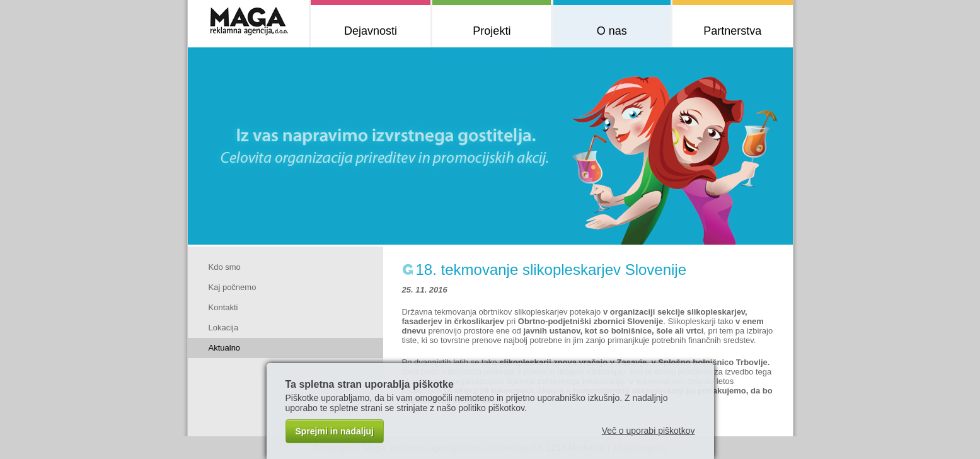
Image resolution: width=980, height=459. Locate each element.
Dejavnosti (371, 31)
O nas (612, 31)
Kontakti (223, 307)
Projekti (492, 31)
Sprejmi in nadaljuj (335, 431)
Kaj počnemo (233, 287)
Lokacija (224, 328)
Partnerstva (732, 31)
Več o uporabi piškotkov (649, 431)
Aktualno (225, 348)
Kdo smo (225, 267)
